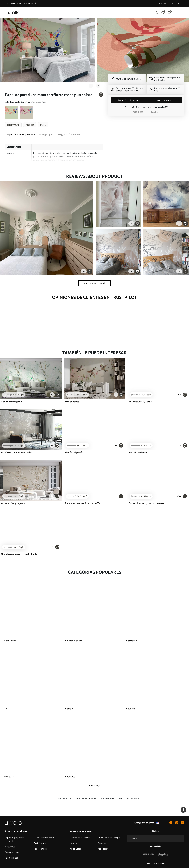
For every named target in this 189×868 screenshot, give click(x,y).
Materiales (10, 835)
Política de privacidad (80, 826)
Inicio (52, 786)
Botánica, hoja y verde (140, 390)
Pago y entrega (12, 840)
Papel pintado (40, 837)
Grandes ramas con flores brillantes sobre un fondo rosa (20, 542)
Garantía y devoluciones (45, 826)
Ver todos (94, 774)
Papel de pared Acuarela (86, 786)
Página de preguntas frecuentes (14, 827)
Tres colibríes (72, 390)
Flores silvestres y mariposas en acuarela (148, 491)
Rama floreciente (138, 440)
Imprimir (74, 831)
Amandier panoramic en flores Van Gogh (84, 491)
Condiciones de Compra (109, 826)
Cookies (102, 831)
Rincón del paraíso (75, 440)
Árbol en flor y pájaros (13, 491)
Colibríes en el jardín (12, 390)
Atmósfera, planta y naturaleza (17, 440)
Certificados (40, 831)
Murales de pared (65, 786)
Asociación (103, 837)
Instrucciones (11, 846)
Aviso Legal (75, 837)
